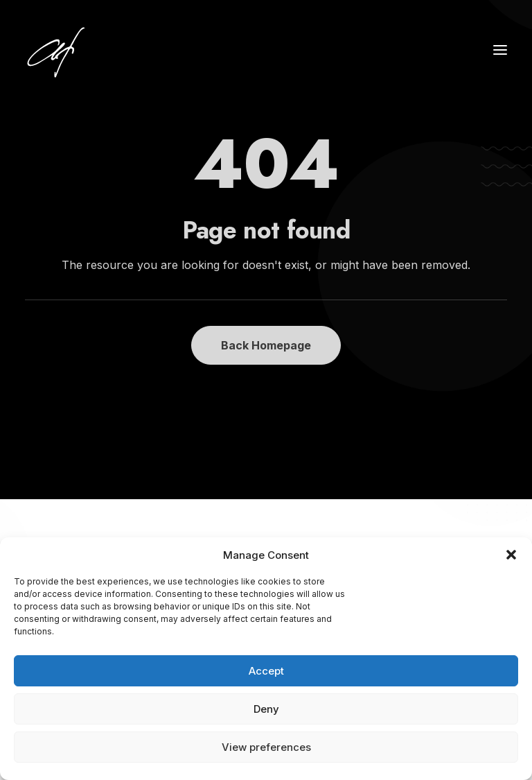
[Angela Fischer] (99, 50)
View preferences (266, 747)
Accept (266, 671)
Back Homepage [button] (266, 345)
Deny (266, 709)
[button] (511, 555)
